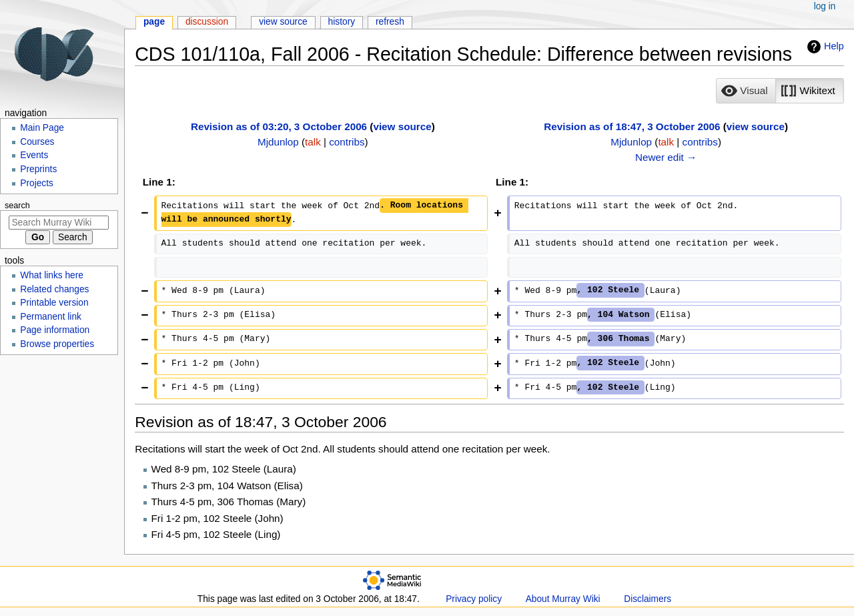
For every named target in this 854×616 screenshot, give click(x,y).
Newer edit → (666, 157)
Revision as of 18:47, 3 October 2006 (632, 126)
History (342, 22)
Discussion (207, 22)
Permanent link (51, 317)
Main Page (42, 128)
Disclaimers (648, 599)
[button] (746, 91)
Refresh (390, 22)
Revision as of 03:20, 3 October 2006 (279, 126)
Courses (37, 142)
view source (402, 126)
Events (34, 155)
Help (824, 47)
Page (154, 22)
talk (313, 142)
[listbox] (780, 91)
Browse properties (57, 344)
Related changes (54, 289)
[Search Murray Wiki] (59, 223)
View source (283, 22)
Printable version (54, 303)
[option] (746, 90)
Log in (825, 6)
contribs (347, 142)
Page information (55, 330)
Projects (37, 183)
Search (17, 206)
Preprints (38, 169)
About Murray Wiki (563, 599)
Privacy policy (474, 599)
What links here (52, 275)
